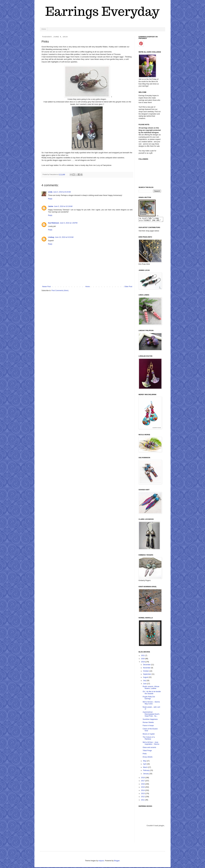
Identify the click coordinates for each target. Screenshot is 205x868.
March (146, 768)
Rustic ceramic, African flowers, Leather (151, 688)
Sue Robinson (54, 223)
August (146, 678)
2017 (143, 782)
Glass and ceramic (149, 748)
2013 (143, 794)
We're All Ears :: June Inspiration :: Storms (151, 744)
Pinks (145, 754)
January (146, 774)
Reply (50, 199)
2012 (143, 797)
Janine (51, 206)
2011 (143, 801)
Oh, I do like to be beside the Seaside (152, 693)
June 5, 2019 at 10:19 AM (63, 206)
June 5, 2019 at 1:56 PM (69, 223)
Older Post (128, 287)
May (145, 762)
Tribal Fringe (147, 751)
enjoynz (101, 861)
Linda (50, 192)
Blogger (117, 861)
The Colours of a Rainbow (149, 739)
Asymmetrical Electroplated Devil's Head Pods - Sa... (151, 715)
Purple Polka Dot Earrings (149, 698)
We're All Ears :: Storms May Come (151, 704)
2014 (143, 791)
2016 (143, 785)
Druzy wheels (148, 758)
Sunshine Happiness (150, 720)
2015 (143, 788)
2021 (143, 656)
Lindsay (51, 237)
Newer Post (46, 287)
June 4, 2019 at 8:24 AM (62, 192)
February (147, 771)
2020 (143, 659)
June (145, 684)
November (147, 669)
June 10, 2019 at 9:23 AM (64, 237)
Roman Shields (148, 723)
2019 (143, 663)
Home (44, 29)
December (147, 665)
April (145, 765)
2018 (143, 778)
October (146, 672)
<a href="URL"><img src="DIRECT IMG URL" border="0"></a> (152, 220)
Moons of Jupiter (149, 735)
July (145, 681)
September (147, 675)
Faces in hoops (148, 726)
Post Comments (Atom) (60, 291)
